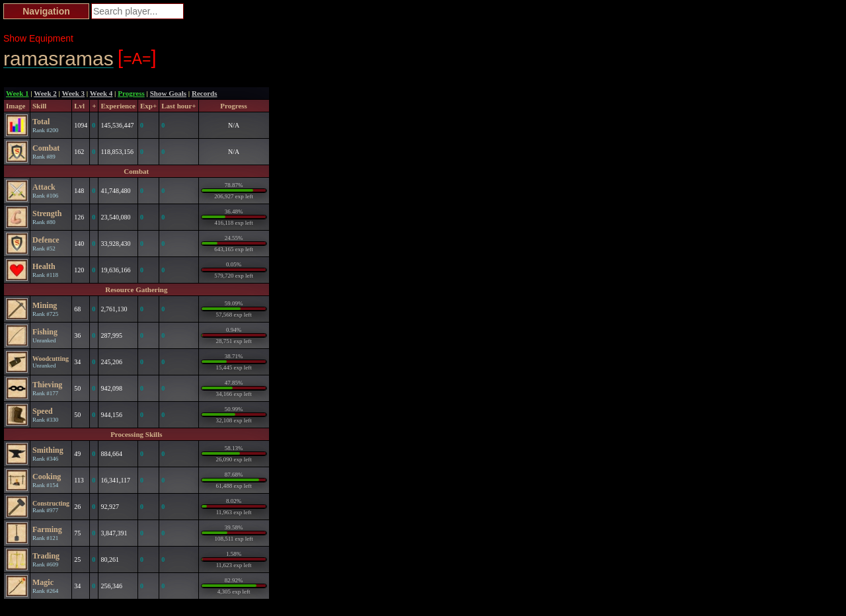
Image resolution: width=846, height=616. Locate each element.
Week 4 (101, 93)
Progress (131, 93)
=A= (137, 58)
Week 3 (74, 93)
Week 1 (18, 93)
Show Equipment (38, 38)
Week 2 (45, 93)
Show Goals (168, 93)
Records (205, 93)
